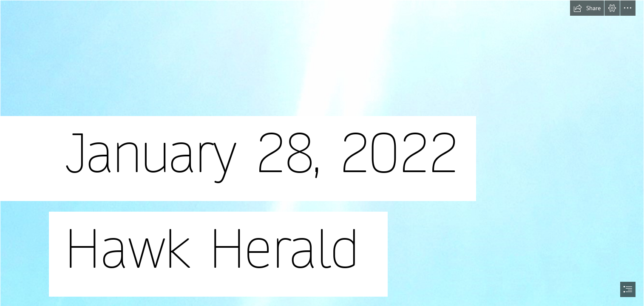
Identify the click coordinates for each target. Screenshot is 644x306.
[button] (587, 8)
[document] (322, 153)
